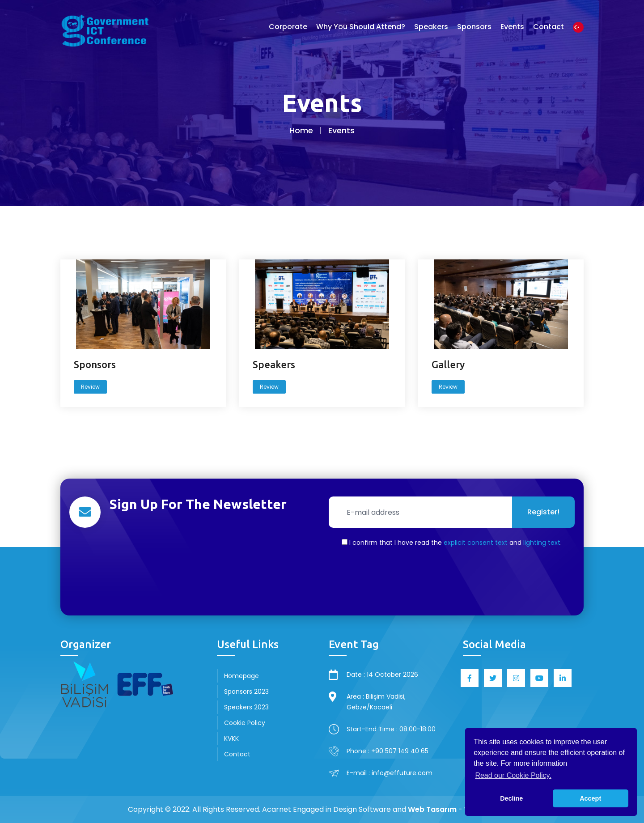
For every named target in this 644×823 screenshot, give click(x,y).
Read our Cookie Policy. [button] (513, 775)
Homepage (241, 676)
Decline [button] (511, 798)
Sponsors (474, 27)
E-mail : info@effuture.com (390, 773)
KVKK (231, 738)
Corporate (288, 27)
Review (91, 387)
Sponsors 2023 (246, 691)
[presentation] (452, 580)
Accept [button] (590, 798)
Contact (549, 27)
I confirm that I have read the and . (452, 543)
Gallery (449, 364)
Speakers (431, 27)
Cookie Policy (245, 723)
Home (301, 130)
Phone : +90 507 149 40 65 (388, 751)
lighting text (542, 543)
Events (512, 27)
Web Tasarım (432, 809)
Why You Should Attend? (361, 27)
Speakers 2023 (246, 707)
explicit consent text (476, 543)
